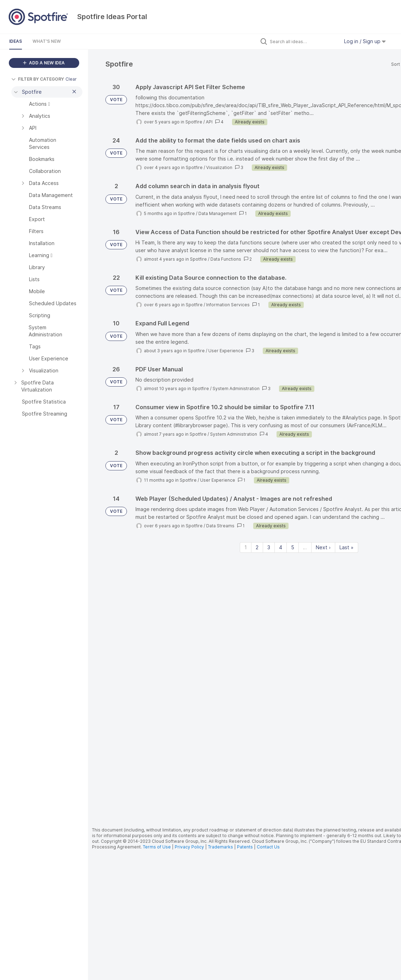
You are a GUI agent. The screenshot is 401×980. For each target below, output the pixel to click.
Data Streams (220, 526)
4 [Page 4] (281, 547)
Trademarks (221, 847)
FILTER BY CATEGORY (38, 79)
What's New (47, 41)
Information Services (228, 305)
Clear (71, 79)
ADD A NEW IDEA (44, 63)
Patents (245, 847)
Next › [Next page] (323, 547)
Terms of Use (157, 847)
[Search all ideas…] (303, 41)
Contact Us (268, 847)
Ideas (16, 41)
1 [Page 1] (246, 547)
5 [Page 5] (293, 547)
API (209, 122)
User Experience (226, 351)
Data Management (217, 213)
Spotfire (194, 122)
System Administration (236, 388)
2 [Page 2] (257, 547)
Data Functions (226, 259)
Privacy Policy (189, 847)
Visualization (219, 167)
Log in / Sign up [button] (365, 41)
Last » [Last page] (347, 547)
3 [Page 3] (269, 547)
